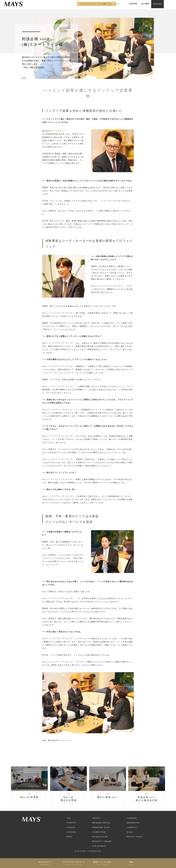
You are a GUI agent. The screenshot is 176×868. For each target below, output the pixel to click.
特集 (131, 863)
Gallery (71, 827)
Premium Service (101, 823)
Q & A (130, 832)
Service (96, 818)
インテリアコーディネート (74, 863)
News (69, 837)
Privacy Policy (135, 837)
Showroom (133, 823)
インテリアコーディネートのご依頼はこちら (96, 4)
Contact (132, 827)
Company (132, 818)
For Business (99, 846)
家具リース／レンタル (102, 863)
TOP (69, 818)
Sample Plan (99, 832)
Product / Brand (102, 841)
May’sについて (45, 863)
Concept (71, 823)
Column (71, 832)
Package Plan (100, 837)
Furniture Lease (101, 827)
